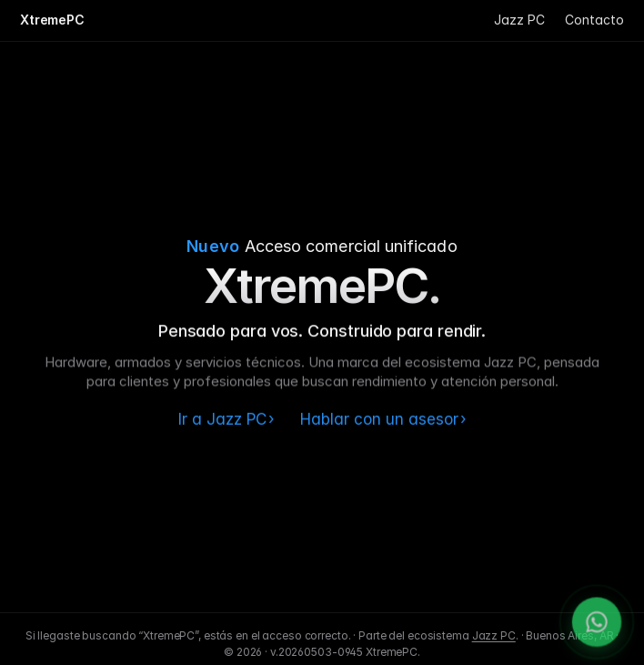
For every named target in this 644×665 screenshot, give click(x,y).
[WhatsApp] (597, 628)
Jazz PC (519, 20)
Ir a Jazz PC (226, 419)
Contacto (594, 20)
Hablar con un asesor (383, 419)
